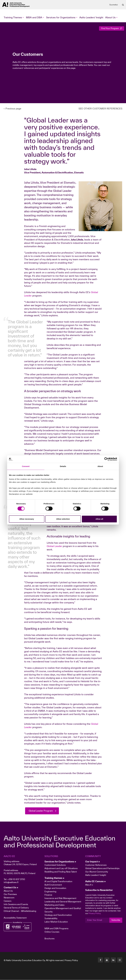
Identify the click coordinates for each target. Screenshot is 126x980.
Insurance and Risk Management (60, 898)
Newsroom (9, 898)
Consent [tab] (26, 466)
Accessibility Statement (15, 918)
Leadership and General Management (63, 902)
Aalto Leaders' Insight (91, 17)
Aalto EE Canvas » (95, 881)
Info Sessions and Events (16, 904)
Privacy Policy (71, 960)
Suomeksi (114, 5)
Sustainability (51, 918)
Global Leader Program (42, 811)
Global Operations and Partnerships (102, 868)
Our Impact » (93, 862)
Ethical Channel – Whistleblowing (20, 911)
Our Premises (10, 894)
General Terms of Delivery (16, 908)
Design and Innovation (55, 888)
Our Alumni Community (97, 872)
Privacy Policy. (95, 913)
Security (49, 912)
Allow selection (63, 519)
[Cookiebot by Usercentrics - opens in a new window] (106, 459)
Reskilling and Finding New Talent (61, 872)
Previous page (12, 109)
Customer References (96, 865)
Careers (8, 901)
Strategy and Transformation (58, 915)
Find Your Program (112, 28)
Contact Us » (11, 888)
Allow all (99, 519)
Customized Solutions (55, 865)
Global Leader (55, 546)
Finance (48, 895)
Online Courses (52, 932)
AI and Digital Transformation (58, 881)
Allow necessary (27, 519)
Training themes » (54, 878)
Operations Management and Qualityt (63, 908)
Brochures (49, 939)
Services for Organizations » (60, 862)
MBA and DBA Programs (56, 929)
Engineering (50, 892)
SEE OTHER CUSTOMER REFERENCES (100, 109)
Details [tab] (63, 466)
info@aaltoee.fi (11, 882)
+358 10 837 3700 (16, 879)
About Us (8, 891)
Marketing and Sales (54, 905)
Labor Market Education (56, 922)
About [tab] (100, 466)
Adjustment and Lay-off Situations (61, 868)
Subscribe (116, 920)
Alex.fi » (89, 885)
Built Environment (53, 885)
